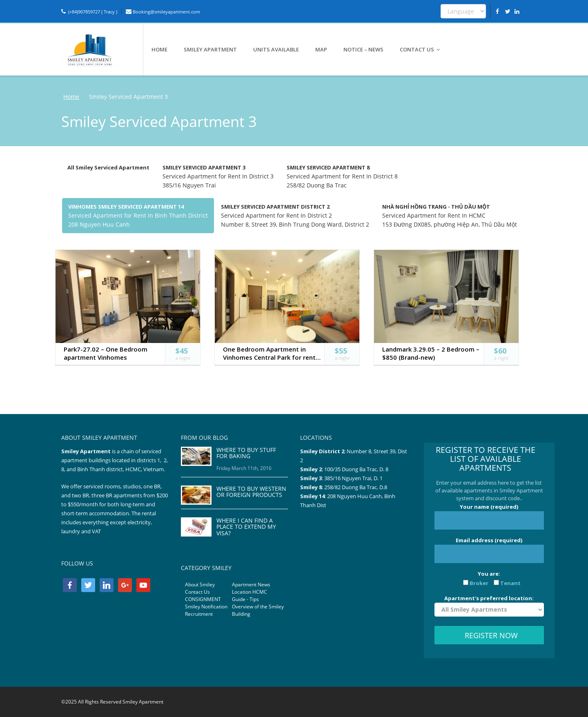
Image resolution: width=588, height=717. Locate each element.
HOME (159, 49)
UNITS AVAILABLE (276, 49)
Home (71, 97)
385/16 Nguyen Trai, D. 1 (353, 478)
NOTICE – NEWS (363, 49)
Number (357, 451)
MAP (321, 49)
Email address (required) (489, 550)
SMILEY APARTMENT (210, 49)
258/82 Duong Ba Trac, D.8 (356, 487)
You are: (489, 578)
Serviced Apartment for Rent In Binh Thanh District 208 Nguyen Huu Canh (138, 216)
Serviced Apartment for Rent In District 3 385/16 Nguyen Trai (218, 176)
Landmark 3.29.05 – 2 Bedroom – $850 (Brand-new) (431, 353)
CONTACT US (420, 49)
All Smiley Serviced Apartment (108, 167)
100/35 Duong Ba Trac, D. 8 (356, 469)
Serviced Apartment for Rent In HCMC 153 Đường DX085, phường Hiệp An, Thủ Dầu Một (450, 216)
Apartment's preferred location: (489, 606)
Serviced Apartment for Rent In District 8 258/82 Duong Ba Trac (342, 176)
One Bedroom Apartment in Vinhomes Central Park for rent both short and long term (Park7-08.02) (269, 353)
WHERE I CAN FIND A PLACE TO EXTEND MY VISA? (246, 527)
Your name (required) (489, 516)
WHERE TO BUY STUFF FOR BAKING (246, 453)
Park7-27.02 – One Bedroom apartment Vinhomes (106, 353)
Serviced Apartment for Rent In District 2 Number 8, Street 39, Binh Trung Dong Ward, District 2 (295, 216)
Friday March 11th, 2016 (244, 468)
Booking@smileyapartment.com (163, 12)
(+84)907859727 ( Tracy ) (89, 12)
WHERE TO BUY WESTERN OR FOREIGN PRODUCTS (251, 492)
